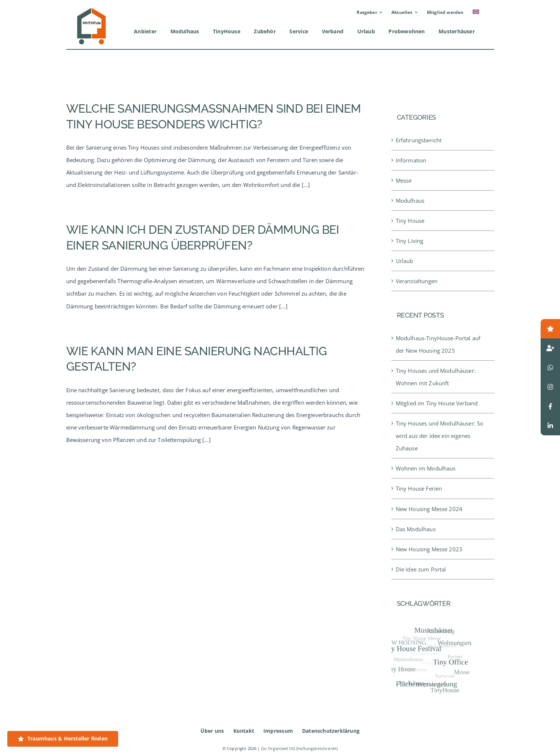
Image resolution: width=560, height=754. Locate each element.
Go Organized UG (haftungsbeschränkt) (299, 749)
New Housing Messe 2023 (429, 549)
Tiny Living (410, 241)
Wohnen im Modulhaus (426, 468)
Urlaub (405, 261)
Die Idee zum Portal (421, 569)
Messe (404, 180)
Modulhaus (410, 200)
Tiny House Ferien (419, 488)
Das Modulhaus (416, 529)
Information (411, 160)
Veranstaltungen (417, 281)
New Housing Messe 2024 (429, 509)
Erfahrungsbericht (419, 140)
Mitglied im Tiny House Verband (437, 403)
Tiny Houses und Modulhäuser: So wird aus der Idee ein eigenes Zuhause (440, 436)
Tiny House (410, 221)
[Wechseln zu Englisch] (476, 12)
